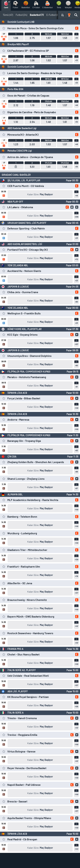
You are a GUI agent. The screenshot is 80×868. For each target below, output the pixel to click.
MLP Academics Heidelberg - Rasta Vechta (33, 500)
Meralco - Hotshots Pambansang (27, 377)
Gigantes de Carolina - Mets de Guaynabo (32, 112)
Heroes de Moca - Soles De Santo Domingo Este (35, 28)
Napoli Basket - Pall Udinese (24, 785)
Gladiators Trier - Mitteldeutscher (27, 550)
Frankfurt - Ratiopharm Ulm (24, 566)
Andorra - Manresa (18, 419)
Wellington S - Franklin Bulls (24, 313)
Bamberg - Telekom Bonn (22, 517)
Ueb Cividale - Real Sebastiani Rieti (28, 676)
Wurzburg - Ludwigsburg (22, 533)
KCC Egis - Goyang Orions (22, 335)
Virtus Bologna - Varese (21, 751)
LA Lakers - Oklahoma (20, 207)
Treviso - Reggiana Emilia (22, 735)
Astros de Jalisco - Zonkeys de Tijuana (30, 157)
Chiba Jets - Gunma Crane (23, 292)
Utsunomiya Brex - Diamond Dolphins (29, 356)
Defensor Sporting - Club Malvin (26, 228)
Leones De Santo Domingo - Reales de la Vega (35, 73)
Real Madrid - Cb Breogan (22, 839)
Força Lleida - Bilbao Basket (24, 398)
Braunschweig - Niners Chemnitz (27, 600)
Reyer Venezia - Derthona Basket (27, 768)
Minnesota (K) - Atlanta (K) (23, 134)
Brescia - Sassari (17, 801)
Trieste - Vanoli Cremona (22, 718)
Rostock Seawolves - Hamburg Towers (30, 633)
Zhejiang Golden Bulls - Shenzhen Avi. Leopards (36, 462)
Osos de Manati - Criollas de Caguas (28, 95)
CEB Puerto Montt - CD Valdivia (26, 186)
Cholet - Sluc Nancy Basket (23, 654)
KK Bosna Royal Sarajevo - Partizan (28, 697)
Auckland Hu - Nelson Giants (24, 271)
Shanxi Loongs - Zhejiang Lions (26, 479)
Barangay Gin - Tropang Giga (24, 441)
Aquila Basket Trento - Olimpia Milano (29, 818)
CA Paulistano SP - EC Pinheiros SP (28, 51)
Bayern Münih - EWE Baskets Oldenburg (31, 616)
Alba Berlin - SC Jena (20, 583)
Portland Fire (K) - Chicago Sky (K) (27, 250)
